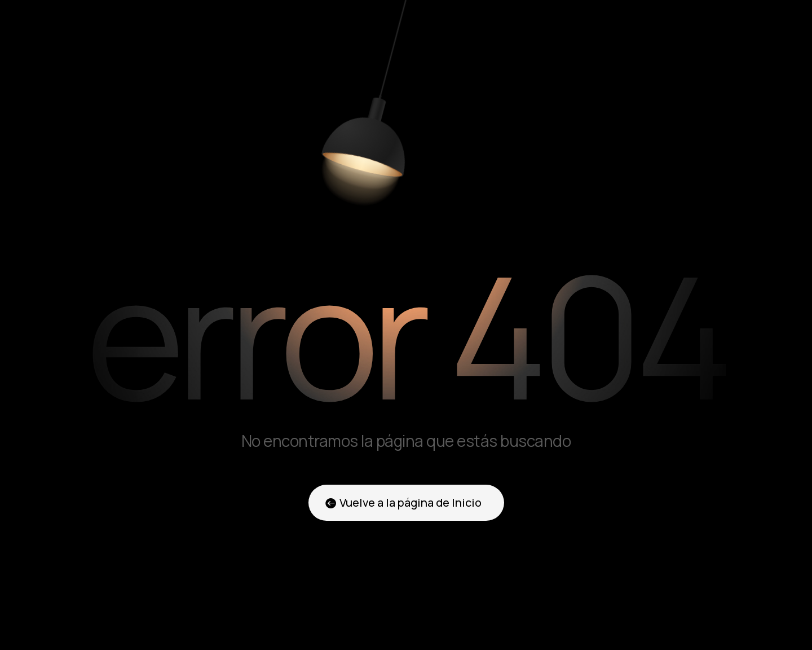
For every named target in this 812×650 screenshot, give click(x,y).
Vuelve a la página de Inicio (411, 502)
